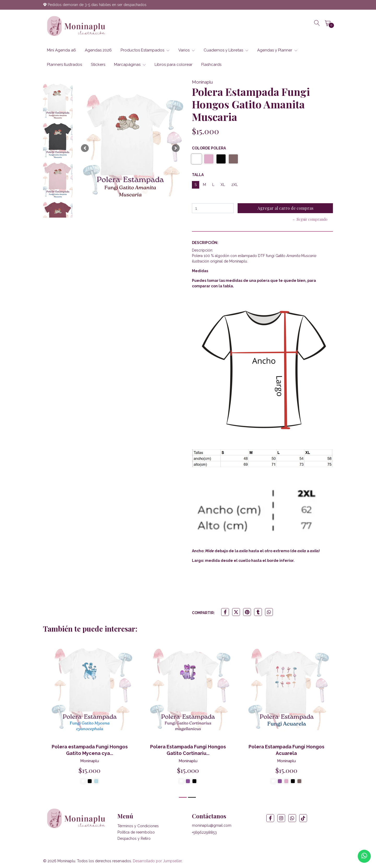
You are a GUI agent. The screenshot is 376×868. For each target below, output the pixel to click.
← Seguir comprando (310, 219)
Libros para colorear (174, 65)
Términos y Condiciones (138, 826)
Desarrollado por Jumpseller (157, 861)
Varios (187, 50)
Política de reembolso (136, 832)
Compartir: (203, 613)
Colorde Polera (209, 148)
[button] (85, 148)
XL (223, 185)
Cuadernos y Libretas (226, 50)
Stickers (98, 65)
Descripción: (205, 243)
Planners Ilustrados (64, 65)
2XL (235, 185)
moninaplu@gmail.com (212, 825)
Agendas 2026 (98, 50)
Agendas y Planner (277, 50)
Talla (198, 175)
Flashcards (211, 65)
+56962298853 (204, 832)
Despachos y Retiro (134, 838)
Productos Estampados (145, 50)
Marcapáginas (130, 65)
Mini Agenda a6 (61, 50)
